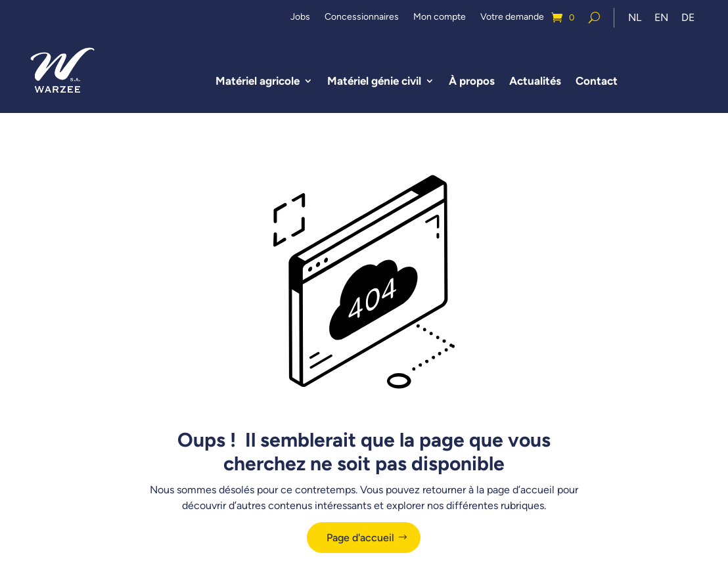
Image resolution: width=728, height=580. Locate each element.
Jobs (300, 17)
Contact (597, 81)
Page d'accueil (360, 538)
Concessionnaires (362, 17)
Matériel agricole (258, 81)
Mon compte (440, 17)
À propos (472, 81)
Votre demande (512, 17)
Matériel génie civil (374, 81)
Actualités (535, 81)
